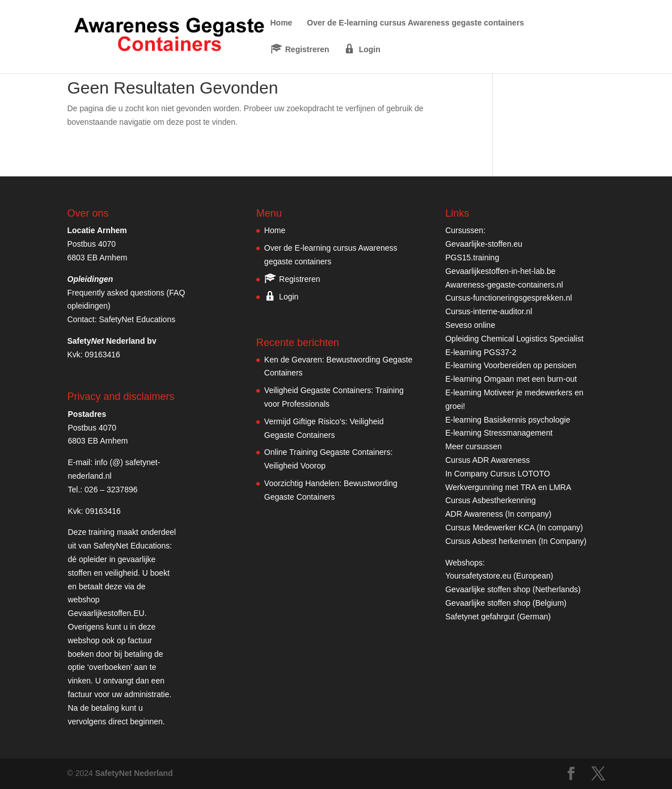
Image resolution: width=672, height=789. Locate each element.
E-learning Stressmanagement (499, 433)
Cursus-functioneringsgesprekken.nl (508, 298)
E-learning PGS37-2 (481, 352)
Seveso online (470, 325)
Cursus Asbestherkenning (491, 500)
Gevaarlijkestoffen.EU (106, 613)
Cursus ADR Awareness (487, 460)
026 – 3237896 (111, 490)
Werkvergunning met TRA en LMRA (508, 487)
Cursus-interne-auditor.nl (489, 311)
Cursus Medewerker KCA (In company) (514, 528)
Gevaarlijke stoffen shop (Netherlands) (513, 589)
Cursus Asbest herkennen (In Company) (516, 541)
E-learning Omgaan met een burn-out (511, 379)
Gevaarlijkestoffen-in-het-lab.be (500, 271)
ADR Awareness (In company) (498, 514)
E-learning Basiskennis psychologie (508, 420)
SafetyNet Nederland (134, 773)
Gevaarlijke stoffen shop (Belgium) (506, 603)
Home (282, 23)
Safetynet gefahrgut (480, 617)
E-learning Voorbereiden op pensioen (511, 365)
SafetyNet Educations (138, 319)
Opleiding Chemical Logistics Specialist (514, 339)
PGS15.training (473, 258)
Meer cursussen (474, 446)
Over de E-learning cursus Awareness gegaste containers (415, 23)
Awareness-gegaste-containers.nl (504, 285)
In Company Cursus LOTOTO (498, 474)
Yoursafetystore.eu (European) (499, 576)
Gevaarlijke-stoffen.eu (484, 244)
